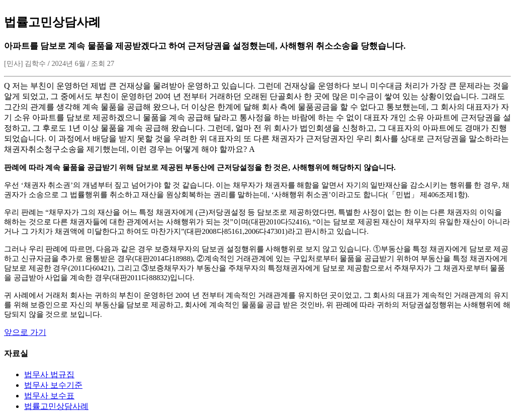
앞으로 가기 (25, 332)
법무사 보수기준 (53, 385)
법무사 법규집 (49, 374)
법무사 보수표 (49, 396)
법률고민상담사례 (56, 406)
